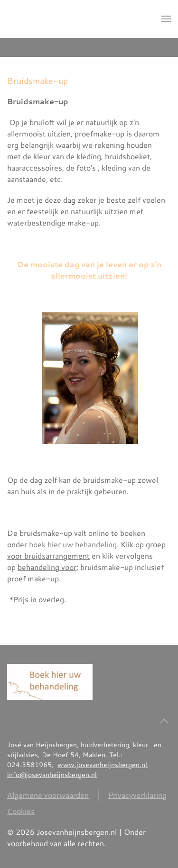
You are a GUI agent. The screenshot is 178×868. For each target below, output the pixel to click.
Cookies (21, 811)
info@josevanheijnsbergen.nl (52, 775)
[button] (166, 19)
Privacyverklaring (137, 795)
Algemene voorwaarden (48, 795)
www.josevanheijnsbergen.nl (102, 765)
